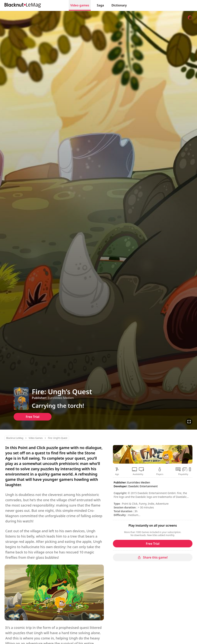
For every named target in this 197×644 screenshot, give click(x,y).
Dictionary (119, 5)
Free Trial (33, 417)
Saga (100, 5)
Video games (80, 5)
